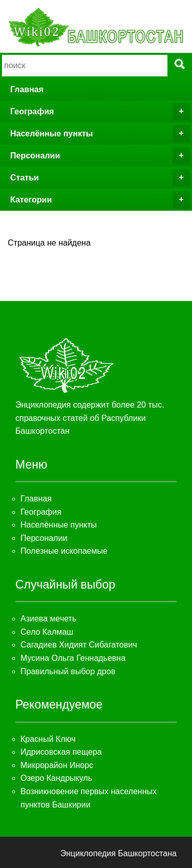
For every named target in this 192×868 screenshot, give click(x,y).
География (100, 112)
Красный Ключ (48, 739)
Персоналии (100, 156)
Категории (100, 200)
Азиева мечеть (48, 619)
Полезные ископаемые (64, 551)
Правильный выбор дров (68, 671)
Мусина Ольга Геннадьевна (73, 658)
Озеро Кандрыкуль (56, 778)
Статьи (100, 178)
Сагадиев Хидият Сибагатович (79, 645)
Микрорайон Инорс (57, 765)
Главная (27, 89)
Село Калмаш (47, 632)
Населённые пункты (100, 134)
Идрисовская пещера (61, 752)
